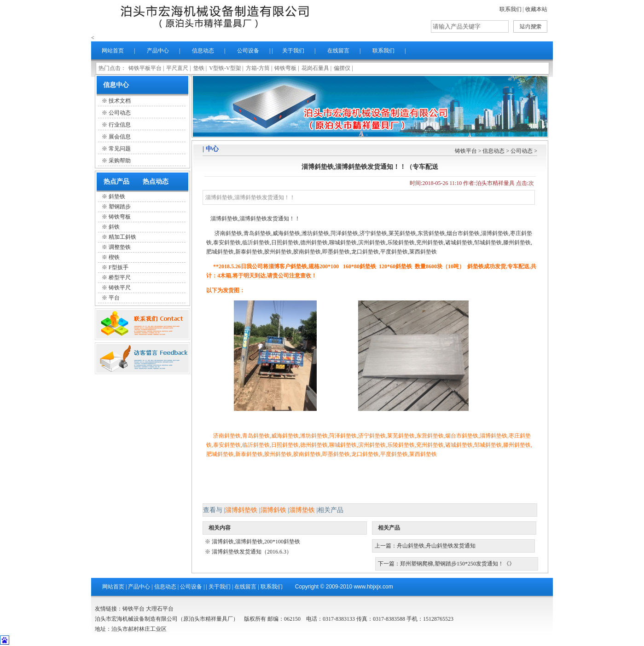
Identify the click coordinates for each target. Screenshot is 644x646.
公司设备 (248, 51)
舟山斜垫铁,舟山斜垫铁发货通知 (436, 546)
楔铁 (114, 257)
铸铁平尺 (120, 288)
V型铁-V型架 (225, 68)
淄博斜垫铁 (241, 510)
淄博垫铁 (302, 510)
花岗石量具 (315, 68)
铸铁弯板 (285, 68)
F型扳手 (119, 267)
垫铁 (199, 68)
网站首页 (113, 51)
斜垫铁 (117, 196)
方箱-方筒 (258, 68)
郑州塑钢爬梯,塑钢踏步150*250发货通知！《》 (457, 564)
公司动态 (522, 151)
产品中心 (158, 51)
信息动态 (203, 51)
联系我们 (511, 9)
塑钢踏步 (120, 207)
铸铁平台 (466, 151)
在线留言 (338, 51)
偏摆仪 (342, 68)
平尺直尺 (177, 68)
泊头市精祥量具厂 (215, 16)
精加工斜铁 (122, 237)
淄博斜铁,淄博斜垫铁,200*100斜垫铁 (256, 542)
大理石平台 (160, 609)
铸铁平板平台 (145, 68)
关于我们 (293, 51)
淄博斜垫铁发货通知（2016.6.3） (252, 552)
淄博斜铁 (273, 510)
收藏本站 (536, 9)
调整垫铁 (120, 247)
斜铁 (114, 227)
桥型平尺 (120, 277)
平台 (114, 298)
